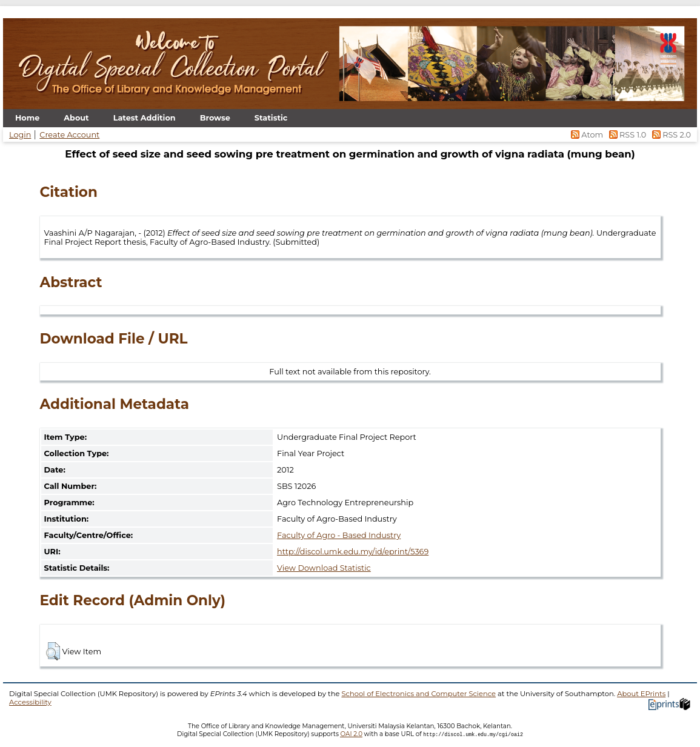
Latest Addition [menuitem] (145, 118)
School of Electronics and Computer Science (418, 694)
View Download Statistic (324, 568)
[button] (53, 651)
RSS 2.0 (669, 135)
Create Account (69, 135)
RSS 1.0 (626, 135)
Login (20, 135)
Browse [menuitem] (215, 118)
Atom (586, 135)
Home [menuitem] (27, 118)
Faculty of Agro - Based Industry (339, 535)
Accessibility (30, 702)
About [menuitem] (76, 118)
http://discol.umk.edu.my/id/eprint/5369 (353, 552)
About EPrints (641, 694)
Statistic (271, 118)
